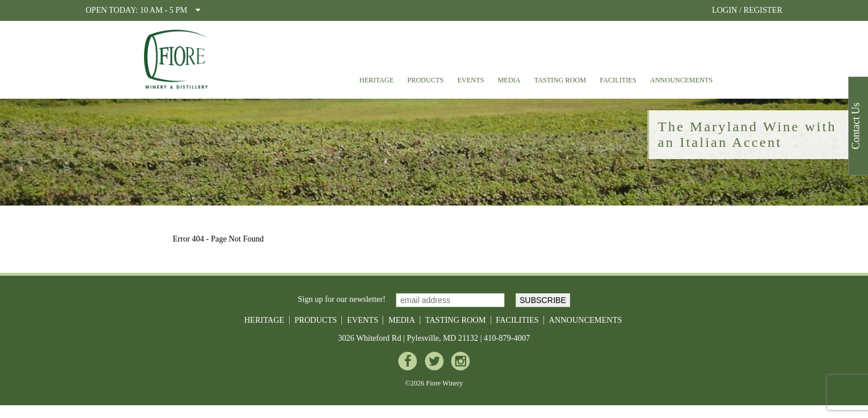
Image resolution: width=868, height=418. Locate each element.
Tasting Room (560, 80)
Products (426, 80)
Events (471, 80)
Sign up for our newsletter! (342, 299)
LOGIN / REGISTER (747, 10)
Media (509, 80)
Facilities (618, 80)
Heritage (377, 80)
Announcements (682, 80)
